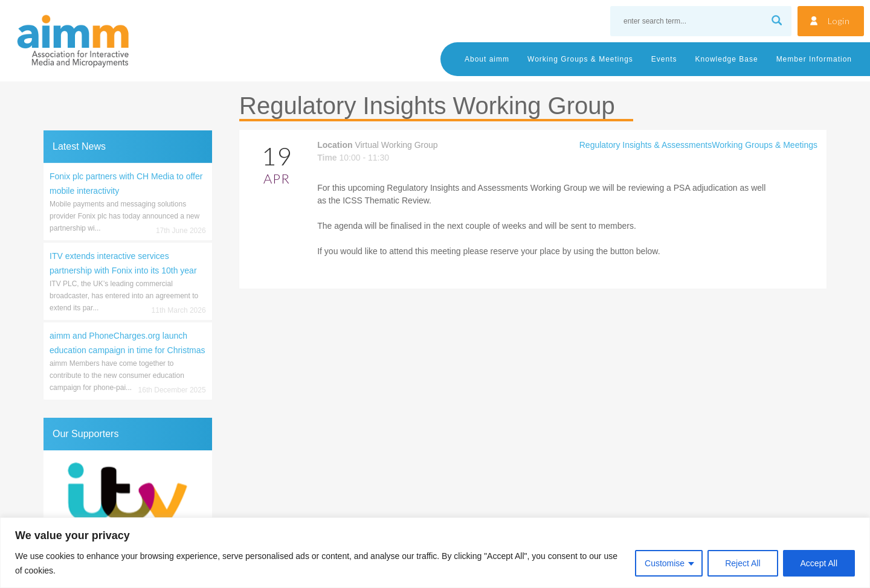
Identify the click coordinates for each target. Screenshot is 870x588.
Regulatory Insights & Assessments (646, 145)
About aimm (487, 59)
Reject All (743, 563)
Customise (665, 563)
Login (839, 21)
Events (664, 59)
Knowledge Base (727, 59)
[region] (435, 553)
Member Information (814, 59)
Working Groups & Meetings (580, 59)
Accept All (819, 563)
